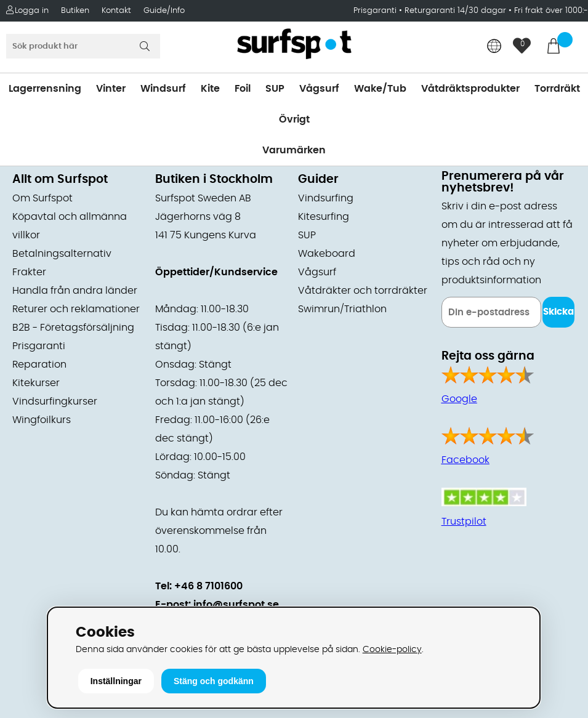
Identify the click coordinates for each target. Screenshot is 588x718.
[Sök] (83, 46)
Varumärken (294, 150)
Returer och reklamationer (76, 309)
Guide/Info (164, 11)
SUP (275, 89)
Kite (210, 89)
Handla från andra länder (75, 291)
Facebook (465, 460)
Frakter (29, 272)
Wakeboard (327, 254)
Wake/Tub (380, 89)
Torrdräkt (557, 89)
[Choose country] (494, 47)
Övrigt (294, 119)
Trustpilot (464, 522)
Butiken (75, 11)
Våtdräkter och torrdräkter (363, 291)
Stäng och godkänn (214, 681)
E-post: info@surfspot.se (217, 605)
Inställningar (116, 681)
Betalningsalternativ (62, 254)
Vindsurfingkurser (55, 401)
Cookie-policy (392, 649)
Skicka (558, 312)
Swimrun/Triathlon (342, 309)
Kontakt (116, 11)
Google (459, 399)
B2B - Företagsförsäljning (73, 328)
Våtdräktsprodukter (470, 89)
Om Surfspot (42, 198)
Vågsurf (319, 89)
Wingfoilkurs (42, 420)
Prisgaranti (376, 11)
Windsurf (163, 89)
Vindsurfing (326, 198)
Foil (243, 89)
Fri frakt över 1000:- (551, 11)
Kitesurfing (324, 217)
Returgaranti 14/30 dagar (455, 11)
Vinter (111, 89)
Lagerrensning (45, 89)
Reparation (39, 365)
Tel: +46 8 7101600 (199, 586)
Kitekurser (36, 383)
